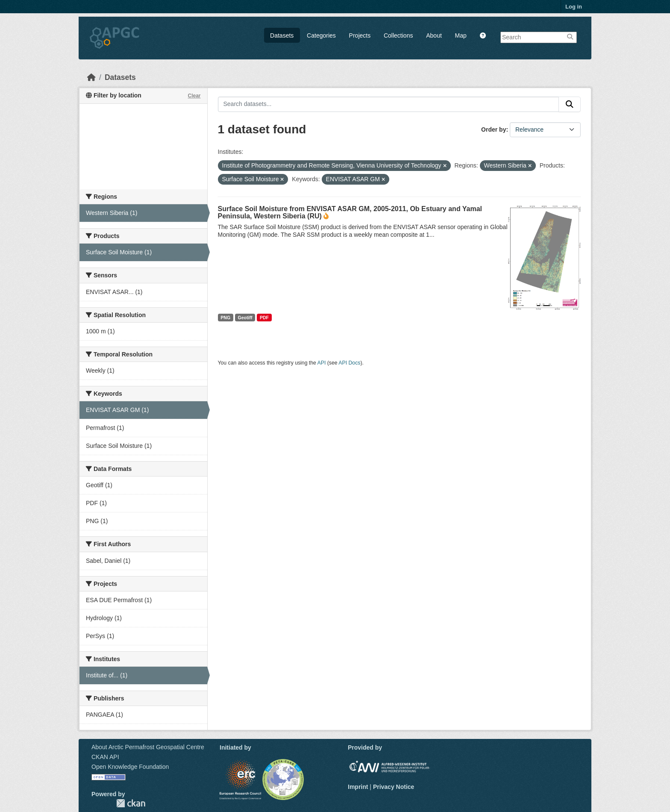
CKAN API (105, 757)
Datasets (282, 35)
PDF (264, 318)
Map (461, 35)
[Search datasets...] (389, 104)
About (434, 35)
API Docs (349, 363)
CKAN (131, 803)
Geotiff (245, 318)
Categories (321, 35)
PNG (225, 318)
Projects (360, 35)
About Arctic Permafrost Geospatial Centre (148, 747)
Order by (494, 129)
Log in (574, 7)
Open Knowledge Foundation (130, 767)
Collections (398, 35)
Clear (194, 96)
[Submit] (570, 104)
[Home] (91, 77)
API (322, 363)
